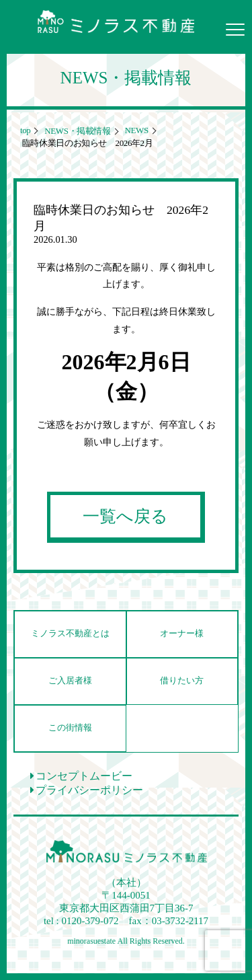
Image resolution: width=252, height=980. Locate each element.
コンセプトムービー (81, 776)
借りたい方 (182, 681)
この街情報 (70, 728)
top (25, 130)
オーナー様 (182, 634)
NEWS (136, 130)
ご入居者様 (70, 681)
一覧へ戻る (125, 516)
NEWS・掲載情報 (76, 131)
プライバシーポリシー (87, 790)
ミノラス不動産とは (70, 634)
